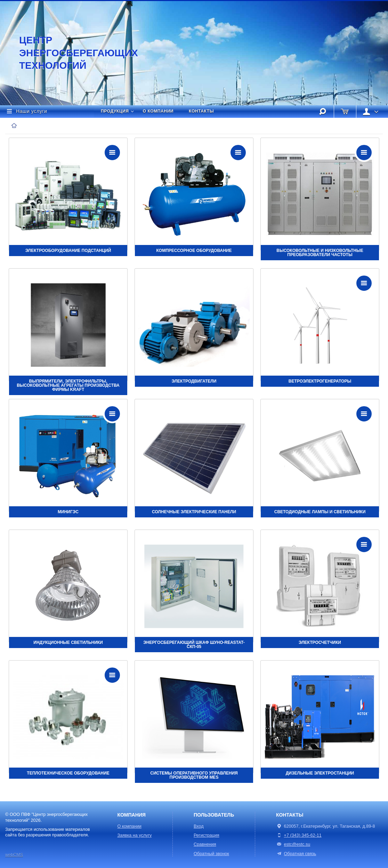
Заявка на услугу (134, 835)
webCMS (14, 855)
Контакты (201, 111)
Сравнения (205, 844)
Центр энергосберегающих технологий (71, 53)
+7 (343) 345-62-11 (303, 835)
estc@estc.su (297, 844)
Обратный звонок (211, 854)
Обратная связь (296, 854)
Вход (199, 826)
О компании (158, 111)
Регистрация (207, 835)
